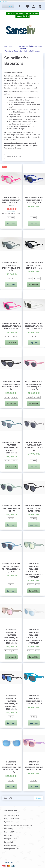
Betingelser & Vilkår (11, 839)
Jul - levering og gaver (12, 815)
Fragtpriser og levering (12, 818)
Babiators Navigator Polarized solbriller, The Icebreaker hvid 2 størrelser (34, 636)
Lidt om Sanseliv (10, 845)
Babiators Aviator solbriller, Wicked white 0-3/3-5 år (34, 326)
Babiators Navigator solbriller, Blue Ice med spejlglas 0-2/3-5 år (11, 767)
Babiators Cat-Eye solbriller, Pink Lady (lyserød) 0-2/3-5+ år (34, 385)
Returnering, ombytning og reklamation (18, 825)
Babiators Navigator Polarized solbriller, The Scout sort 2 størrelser (11, 702)
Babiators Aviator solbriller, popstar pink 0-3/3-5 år (11, 326)
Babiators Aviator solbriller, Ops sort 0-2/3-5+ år (34, 265)
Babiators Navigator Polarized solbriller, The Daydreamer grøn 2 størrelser (34, 570)
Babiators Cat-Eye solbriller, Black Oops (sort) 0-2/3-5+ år (11, 385)
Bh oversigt (8, 835)
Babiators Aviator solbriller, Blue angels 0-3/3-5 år (34, 200)
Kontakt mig (9, 828)
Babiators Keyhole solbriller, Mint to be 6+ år (11, 508)
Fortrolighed (9, 842)
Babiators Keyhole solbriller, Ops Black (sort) (34, 508)
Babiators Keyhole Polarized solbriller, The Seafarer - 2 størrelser (11, 447)
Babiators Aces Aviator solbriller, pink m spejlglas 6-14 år (11, 201)
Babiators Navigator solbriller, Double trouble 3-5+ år (34, 766)
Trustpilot (4, 1)
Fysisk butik (8, 822)
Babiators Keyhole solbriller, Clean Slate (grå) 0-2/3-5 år (34, 446)
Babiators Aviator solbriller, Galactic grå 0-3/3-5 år (11, 266)
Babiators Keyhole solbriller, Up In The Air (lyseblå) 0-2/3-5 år (11, 568)
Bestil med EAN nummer (13, 832)
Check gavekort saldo (12, 849)
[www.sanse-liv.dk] (21, 30)
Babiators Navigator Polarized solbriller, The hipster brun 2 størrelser (11, 636)
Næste (39, 798)
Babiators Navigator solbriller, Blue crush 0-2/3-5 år (34, 700)
